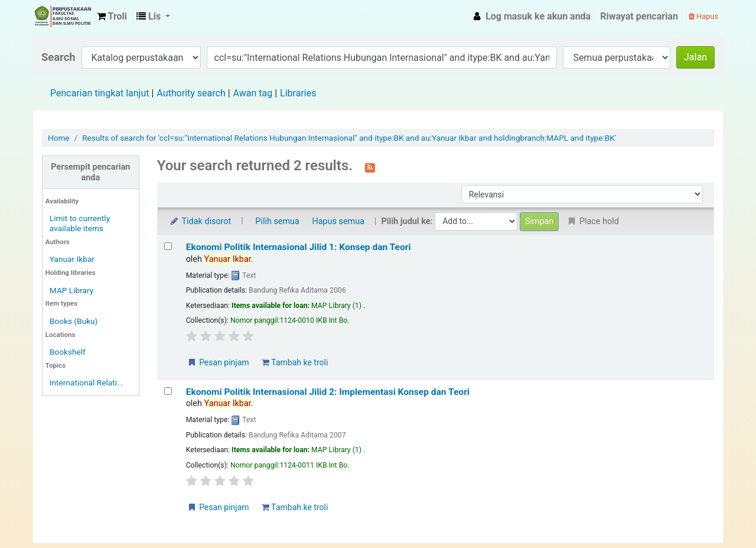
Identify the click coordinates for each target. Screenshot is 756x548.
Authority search (191, 93)
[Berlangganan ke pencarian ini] (370, 167)
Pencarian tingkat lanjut (100, 93)
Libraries (298, 93)
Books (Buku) (74, 321)
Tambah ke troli (295, 362)
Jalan (695, 57)
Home (59, 138)
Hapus (703, 16)
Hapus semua (338, 221)
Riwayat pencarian (639, 16)
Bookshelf (68, 352)
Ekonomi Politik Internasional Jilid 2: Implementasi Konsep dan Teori (328, 392)
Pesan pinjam (218, 362)
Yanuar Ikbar (72, 259)
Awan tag (253, 93)
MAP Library (71, 290)
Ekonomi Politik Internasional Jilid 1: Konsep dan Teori (299, 247)
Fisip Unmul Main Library (63, 17)
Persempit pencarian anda (90, 172)
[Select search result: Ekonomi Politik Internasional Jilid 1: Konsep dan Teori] (168, 246)
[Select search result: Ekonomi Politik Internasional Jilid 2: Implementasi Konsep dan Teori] (168, 391)
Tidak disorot (200, 221)
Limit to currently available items (80, 223)
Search (58, 57)
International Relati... (87, 382)
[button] (112, 17)
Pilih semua (277, 221)
